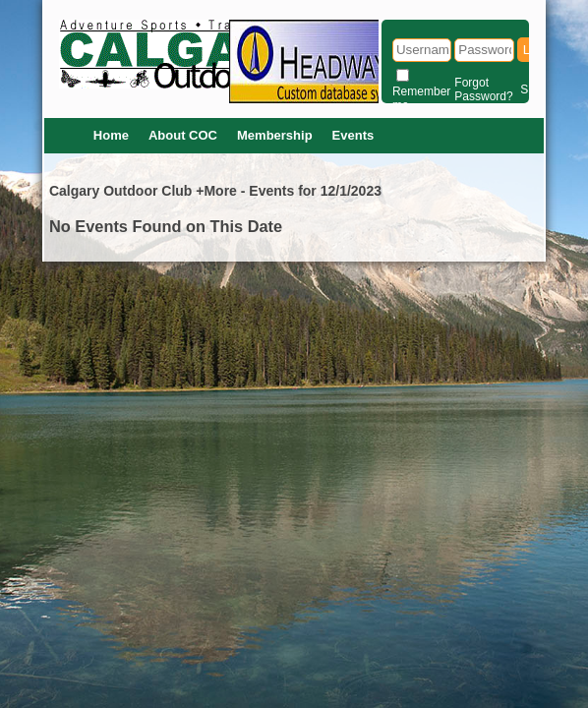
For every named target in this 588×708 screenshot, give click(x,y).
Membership (275, 135)
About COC (183, 135)
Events (353, 135)
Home (111, 135)
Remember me (421, 98)
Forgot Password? (483, 89)
